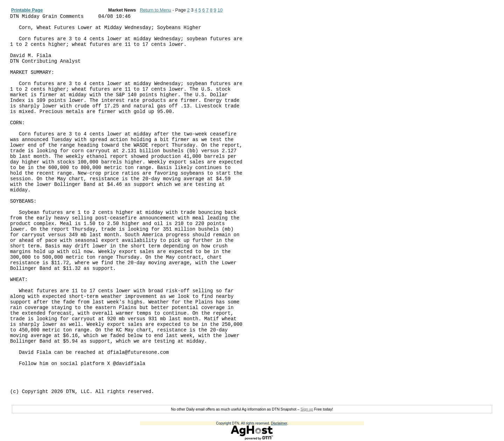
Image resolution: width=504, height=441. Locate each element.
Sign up (307, 409)
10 (220, 10)
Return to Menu (155, 10)
